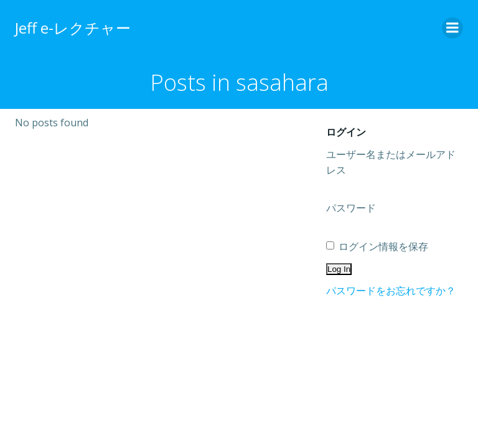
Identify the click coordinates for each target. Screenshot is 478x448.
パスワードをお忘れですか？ (391, 291)
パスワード (351, 208)
